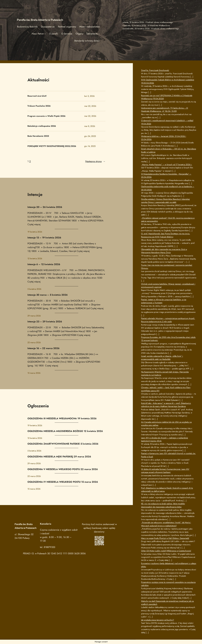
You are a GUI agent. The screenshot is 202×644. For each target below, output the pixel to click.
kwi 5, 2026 (89, 96)
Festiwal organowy (67, 27)
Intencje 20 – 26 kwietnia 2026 (45, 207)
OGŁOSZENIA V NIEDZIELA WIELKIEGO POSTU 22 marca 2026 (63, 469)
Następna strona (95, 161)
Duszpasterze (48, 27)
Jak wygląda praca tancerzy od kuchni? (158, 620)
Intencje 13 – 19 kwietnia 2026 (44, 238)
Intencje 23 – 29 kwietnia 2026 (45, 322)
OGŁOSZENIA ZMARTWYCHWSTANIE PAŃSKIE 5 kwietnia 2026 (63, 444)
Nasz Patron (38, 34)
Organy (79, 34)
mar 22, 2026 (90, 106)
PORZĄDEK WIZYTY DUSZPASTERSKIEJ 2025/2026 (52, 146)
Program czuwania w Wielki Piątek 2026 (46, 116)
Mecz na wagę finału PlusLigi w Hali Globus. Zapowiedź (165, 538)
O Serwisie (67, 34)
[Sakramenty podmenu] (99, 34)
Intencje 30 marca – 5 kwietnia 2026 (48, 295)
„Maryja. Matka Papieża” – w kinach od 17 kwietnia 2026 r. (167, 165)
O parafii (54, 34)
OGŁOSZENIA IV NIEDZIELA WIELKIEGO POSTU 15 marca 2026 (63, 482)
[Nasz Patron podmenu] (45, 34)
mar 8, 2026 (90, 126)
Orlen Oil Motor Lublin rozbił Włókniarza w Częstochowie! (166, 551)
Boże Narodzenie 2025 (38, 136)
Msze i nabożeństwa (89, 27)
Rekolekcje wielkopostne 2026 (42, 126)
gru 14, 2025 (90, 146)
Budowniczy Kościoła (27, 27)
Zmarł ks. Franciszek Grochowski (155, 70)
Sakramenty (92, 34)
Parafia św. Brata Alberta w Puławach (40, 20)
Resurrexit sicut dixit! (37, 96)
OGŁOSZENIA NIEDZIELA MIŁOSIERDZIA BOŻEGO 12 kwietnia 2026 (65, 431)
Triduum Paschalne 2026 (39, 106)
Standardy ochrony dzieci (87, 41)
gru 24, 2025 (90, 136)
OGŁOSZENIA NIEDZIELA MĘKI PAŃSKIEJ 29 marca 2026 (59, 457)
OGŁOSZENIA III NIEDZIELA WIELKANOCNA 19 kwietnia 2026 (62, 418)
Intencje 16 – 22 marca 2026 (43, 348)
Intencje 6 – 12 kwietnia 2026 (44, 264)
